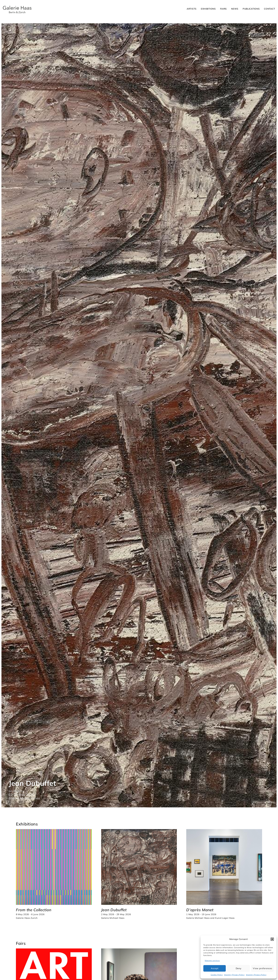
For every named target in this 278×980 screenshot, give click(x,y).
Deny (239, 968)
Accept (215, 968)
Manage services (212, 961)
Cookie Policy (217, 975)
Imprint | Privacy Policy (234, 975)
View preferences (262, 968)
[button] (272, 939)
